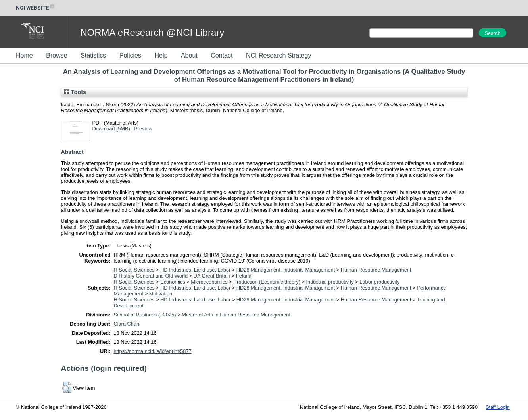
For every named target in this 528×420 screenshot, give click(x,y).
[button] (67, 387)
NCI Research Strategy (279, 55)
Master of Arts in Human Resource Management (236, 315)
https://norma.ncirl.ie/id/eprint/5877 (152, 351)
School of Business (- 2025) (145, 315)
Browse (57, 55)
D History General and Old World (151, 276)
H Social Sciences (134, 270)
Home (24, 55)
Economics (173, 282)
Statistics (93, 55)
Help (161, 55)
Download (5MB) (111, 129)
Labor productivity (379, 282)
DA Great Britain (212, 276)
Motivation (161, 294)
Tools (75, 92)
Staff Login (498, 407)
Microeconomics (209, 282)
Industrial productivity (330, 282)
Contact (222, 55)
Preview (143, 129)
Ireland (244, 276)
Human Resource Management (376, 270)
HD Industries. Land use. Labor (195, 270)
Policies (130, 55)
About (189, 55)
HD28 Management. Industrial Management (286, 270)
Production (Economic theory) (267, 282)
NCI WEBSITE (36, 8)
